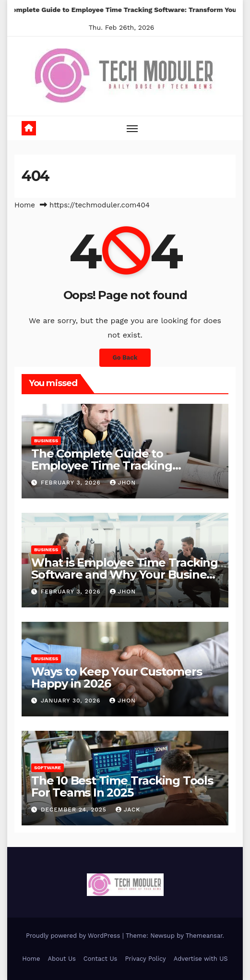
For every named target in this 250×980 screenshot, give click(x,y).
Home (25, 205)
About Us (61, 959)
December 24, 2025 (75, 810)
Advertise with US (201, 959)
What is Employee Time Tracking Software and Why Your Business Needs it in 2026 (125, 575)
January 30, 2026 (72, 701)
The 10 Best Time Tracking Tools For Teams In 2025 (122, 786)
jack (128, 810)
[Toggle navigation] (132, 128)
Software (48, 768)
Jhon (123, 483)
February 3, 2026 (72, 483)
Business (46, 441)
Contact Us (101, 959)
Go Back (125, 357)
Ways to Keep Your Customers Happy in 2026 (117, 678)
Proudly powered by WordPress (74, 936)
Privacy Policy (145, 959)
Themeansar (204, 936)
